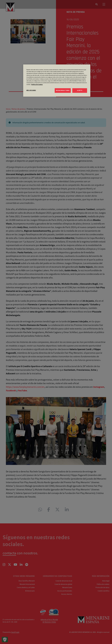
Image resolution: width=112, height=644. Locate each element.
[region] (57, 81)
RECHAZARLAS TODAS (63, 90)
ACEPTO (80, 90)
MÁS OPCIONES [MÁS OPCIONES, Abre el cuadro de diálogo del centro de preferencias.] (31, 90)
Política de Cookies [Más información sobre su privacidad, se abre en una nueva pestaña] (37, 85)
